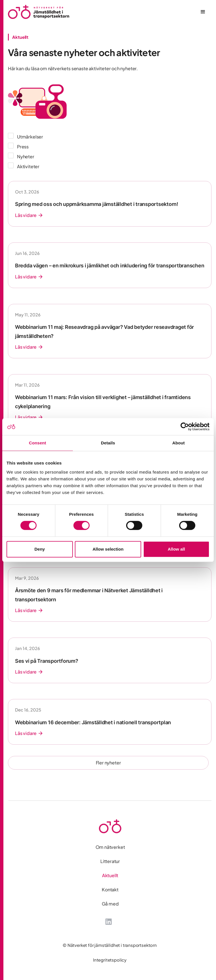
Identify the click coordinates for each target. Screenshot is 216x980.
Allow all (176, 549)
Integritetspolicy (110, 960)
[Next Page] (108, 763)
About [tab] (179, 443)
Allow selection (108, 549)
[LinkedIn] (109, 921)
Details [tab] (108, 443)
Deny (40, 549)
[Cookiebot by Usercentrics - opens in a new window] (185, 427)
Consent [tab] (38, 443)
